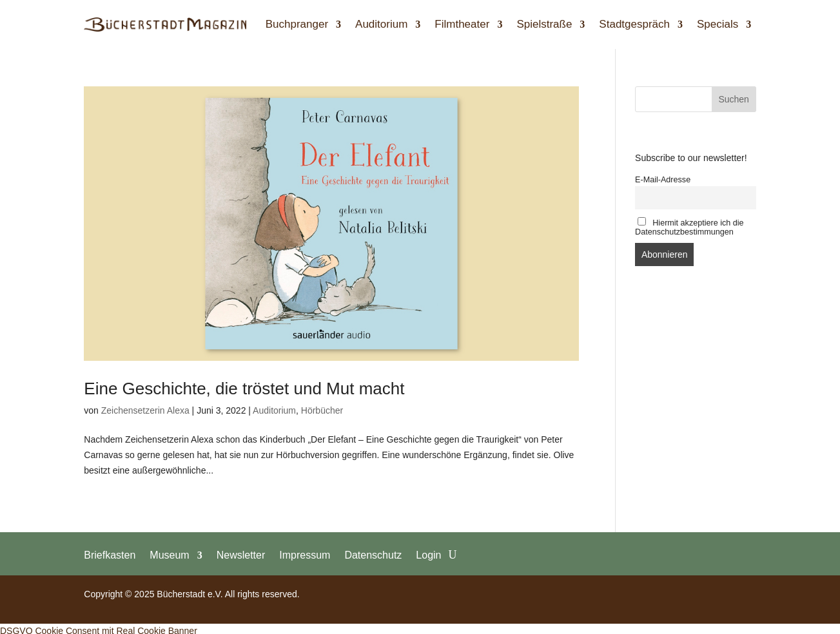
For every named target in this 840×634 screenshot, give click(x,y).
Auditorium (381, 24)
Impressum (305, 555)
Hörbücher (322, 410)
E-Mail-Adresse (663, 180)
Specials (718, 24)
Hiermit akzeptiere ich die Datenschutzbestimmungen (689, 227)
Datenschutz (373, 555)
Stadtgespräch (634, 24)
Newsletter (241, 555)
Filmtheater (462, 24)
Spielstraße (544, 24)
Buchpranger (297, 24)
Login (428, 555)
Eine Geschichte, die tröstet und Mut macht (244, 389)
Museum (169, 555)
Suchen (733, 99)
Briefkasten (110, 555)
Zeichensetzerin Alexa (145, 410)
